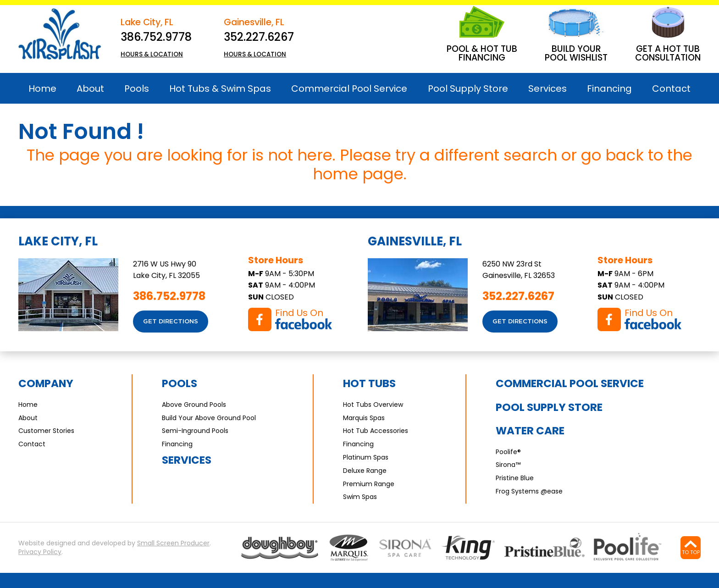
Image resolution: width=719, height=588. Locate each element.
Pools (180, 383)
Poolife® (508, 452)
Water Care (530, 431)
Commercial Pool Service (570, 383)
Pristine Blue (515, 478)
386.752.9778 (156, 37)
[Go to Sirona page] (405, 548)
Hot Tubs (369, 383)
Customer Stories (46, 431)
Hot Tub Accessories (376, 431)
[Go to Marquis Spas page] (349, 548)
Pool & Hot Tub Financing (482, 53)
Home (28, 405)
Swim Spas (360, 497)
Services (187, 460)
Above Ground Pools (194, 405)
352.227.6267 (259, 37)
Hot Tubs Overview (373, 405)
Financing (177, 444)
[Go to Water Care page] (468, 548)
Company (46, 383)
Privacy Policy (40, 552)
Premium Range (369, 484)
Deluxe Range (365, 471)
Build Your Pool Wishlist (576, 53)
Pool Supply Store (549, 407)
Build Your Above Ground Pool (209, 418)
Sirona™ (508, 465)
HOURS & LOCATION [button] (152, 54)
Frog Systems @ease (529, 491)
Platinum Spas (366, 457)
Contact (32, 444)
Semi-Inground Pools (195, 431)
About (28, 418)
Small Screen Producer (173, 543)
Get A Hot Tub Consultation (668, 53)
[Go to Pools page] (279, 548)
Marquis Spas (364, 418)
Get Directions (171, 322)
